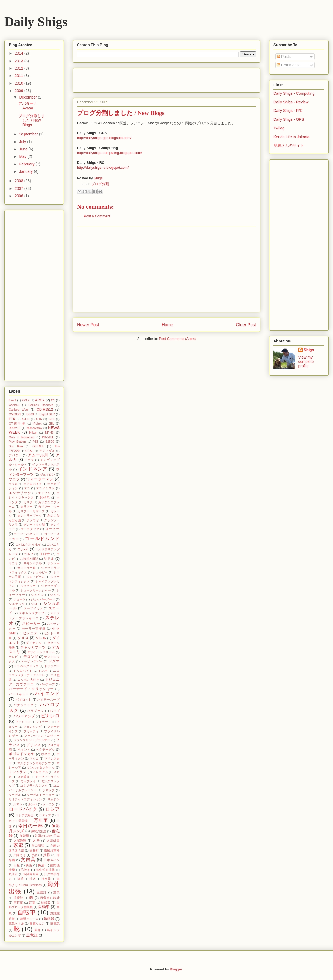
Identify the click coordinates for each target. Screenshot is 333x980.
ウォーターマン (40, 479)
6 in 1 (13, 400)
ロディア (45, 815)
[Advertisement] (166, 270)
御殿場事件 (52, 851)
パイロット (24, 700)
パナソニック (24, 705)
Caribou (14, 405)
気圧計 (13, 874)
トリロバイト (23, 671)
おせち (45, 498)
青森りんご (37, 923)
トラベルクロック (26, 666)
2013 (20, 61)
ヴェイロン (47, 475)
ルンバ (33, 804)
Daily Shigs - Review (291, 102)
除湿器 (49, 919)
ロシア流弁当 (25, 815)
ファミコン (23, 722)
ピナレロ (50, 716)
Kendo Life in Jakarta (292, 137)
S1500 (50, 442)
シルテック (17, 604)
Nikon (33, 433)
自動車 (44, 907)
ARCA (40, 400)
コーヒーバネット (26, 534)
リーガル (15, 795)
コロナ (45, 554)
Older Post (246, 325)
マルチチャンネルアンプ (34, 763)
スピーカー (31, 624)
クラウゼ (33, 520)
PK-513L (48, 437)
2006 (20, 196)
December (28, 97)
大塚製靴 (20, 840)
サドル (49, 559)
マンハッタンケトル (41, 768)
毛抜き (26, 870)
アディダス (47, 451)
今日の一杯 (30, 826)
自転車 (27, 912)
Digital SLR (47, 414)
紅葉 (32, 902)
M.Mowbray (34, 428)
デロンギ (31, 657)
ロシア (52, 809)
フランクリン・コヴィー (42, 736)
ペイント (24, 750)
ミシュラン (18, 772)
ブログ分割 (100, 184)
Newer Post (88, 325)
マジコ (34, 759)
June (24, 149)
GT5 (39, 419)
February (27, 164)
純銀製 (46, 902)
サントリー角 (27, 568)
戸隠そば (20, 855)
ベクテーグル (45, 750)
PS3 (36, 442)
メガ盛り (24, 777)
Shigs (98, 178)
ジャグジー (28, 586)
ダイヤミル (34, 643)
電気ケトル (16, 923)
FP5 (12, 419)
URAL (29, 451)
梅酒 (41, 865)
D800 (30, 414)
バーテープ (47, 684)
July (23, 142)
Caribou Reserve (41, 405)
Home (168, 325)
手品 (35, 855)
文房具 (28, 860)
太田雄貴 (53, 840)
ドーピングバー (32, 661)
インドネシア (33, 469)
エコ (27, 488)
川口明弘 (38, 846)
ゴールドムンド (42, 539)
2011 (20, 76)
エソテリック (20, 493)
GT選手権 (17, 424)
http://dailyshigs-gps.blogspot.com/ (104, 138)
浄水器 (46, 879)
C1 (53, 400)
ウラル (13, 484)
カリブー (27, 507)
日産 (17, 865)
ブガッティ (31, 731)
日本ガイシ (52, 860)
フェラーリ (44, 722)
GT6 (52, 419)
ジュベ (55, 595)
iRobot (37, 424)
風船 (38, 930)
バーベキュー (19, 694)
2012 (20, 68)
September (29, 134)
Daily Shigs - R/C (288, 111)
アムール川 (38, 455)
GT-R (26, 419)
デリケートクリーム (41, 652)
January (26, 171)
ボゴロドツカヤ (22, 754)
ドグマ (54, 661)
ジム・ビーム (36, 577)
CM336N (15, 414)
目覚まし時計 (50, 898)
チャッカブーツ (33, 647)
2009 (20, 91)
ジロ (34, 604)
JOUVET (15, 428)
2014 (20, 53)
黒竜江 (32, 935)
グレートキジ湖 (34, 525)
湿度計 (19, 898)
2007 (20, 188)
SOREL (38, 446)
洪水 (33, 879)
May (23, 156)
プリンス (34, 745)
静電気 (55, 923)
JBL (51, 424)
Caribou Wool (19, 410)
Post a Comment (97, 216)
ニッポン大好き (28, 680)
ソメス (23, 638)
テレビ (13, 657)
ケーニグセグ (30, 529)
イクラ (29, 460)
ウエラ (14, 479)
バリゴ (55, 711)
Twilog (279, 128)
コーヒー (52, 529)
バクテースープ (48, 700)
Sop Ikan (16, 446)
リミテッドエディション (25, 799)
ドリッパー (52, 666)
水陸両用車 (31, 874)
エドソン (44, 493)
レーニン (49, 804)
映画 (29, 865)
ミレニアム (40, 772)
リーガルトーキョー (41, 795)
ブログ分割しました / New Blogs (32, 120)
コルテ (23, 549)
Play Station (17, 442)
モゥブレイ (28, 781)
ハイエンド (47, 694)
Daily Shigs (36, 22)
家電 (18, 845)
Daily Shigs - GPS (289, 119)
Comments (288, 65)
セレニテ (30, 633)
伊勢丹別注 (39, 831)
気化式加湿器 (45, 870)
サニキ (13, 563)
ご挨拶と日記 (29, 559)
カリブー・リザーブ (31, 511)
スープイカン (33, 608)
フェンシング (33, 727)
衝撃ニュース (29, 919)
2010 (20, 83)
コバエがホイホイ (29, 544)
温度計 (42, 892)
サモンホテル (33, 563)
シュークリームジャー (36, 590)
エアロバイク (33, 484)
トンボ (43, 671)
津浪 (21, 879)
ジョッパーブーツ (43, 599)
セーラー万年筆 (34, 629)
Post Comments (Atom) (177, 339)
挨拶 (47, 855)
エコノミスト (45, 488)
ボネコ (46, 754)
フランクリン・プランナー (32, 740)
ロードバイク (23, 809)
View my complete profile (306, 362)
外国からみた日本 (47, 836)
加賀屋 (24, 836)
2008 (20, 181)
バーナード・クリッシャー (31, 689)
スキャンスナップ (32, 613)
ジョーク (19, 599)
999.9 (26, 400)
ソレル (41, 638)
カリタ (28, 502)
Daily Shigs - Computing (294, 93)
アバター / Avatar (27, 106)
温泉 (56, 892)
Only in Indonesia (22, 437)
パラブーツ (35, 711)
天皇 (36, 840)
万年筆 (41, 820)
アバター (15, 455)
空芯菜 (18, 902)
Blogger (176, 969)
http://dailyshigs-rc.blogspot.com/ (103, 168)
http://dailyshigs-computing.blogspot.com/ (109, 153)
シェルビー (40, 572)
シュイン (38, 595)
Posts (284, 57)
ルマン (18, 804)
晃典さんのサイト (289, 146)
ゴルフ (29, 554)
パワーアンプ (24, 716)
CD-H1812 (45, 410)
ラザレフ (49, 790)
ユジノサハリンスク (34, 786)
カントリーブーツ (30, 516)
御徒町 (34, 851)
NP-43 (49, 433)
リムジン (53, 799)
